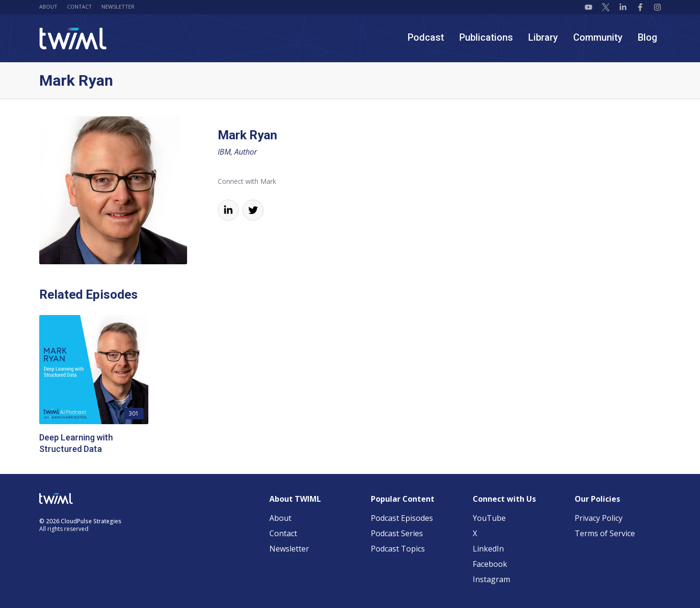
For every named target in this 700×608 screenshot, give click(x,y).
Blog (648, 37)
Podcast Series (397, 533)
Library (543, 37)
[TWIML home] (73, 39)
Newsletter (118, 6)
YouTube (489, 518)
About (48, 6)
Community (598, 37)
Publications (486, 37)
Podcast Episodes (402, 518)
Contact (79, 6)
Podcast (426, 37)
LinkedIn (488, 549)
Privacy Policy (599, 518)
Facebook (490, 564)
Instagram (491, 579)
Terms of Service (605, 533)
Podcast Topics (398, 549)
